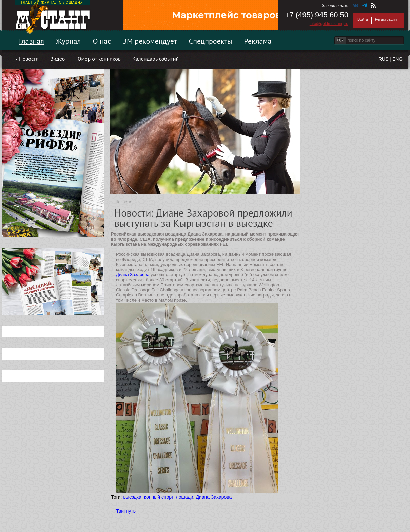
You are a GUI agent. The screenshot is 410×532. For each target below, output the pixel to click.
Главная (32, 41)
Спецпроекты (211, 41)
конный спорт (159, 497)
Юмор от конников (99, 59)
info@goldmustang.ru (329, 24)
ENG (397, 59)
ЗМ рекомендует (150, 41)
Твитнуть (126, 511)
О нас (102, 41)
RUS (384, 59)
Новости (29, 59)
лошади (184, 497)
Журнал (69, 41)
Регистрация (386, 19)
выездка (132, 497)
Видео (57, 59)
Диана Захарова (133, 275)
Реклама (258, 41)
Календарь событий (155, 59)
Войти (363, 19)
